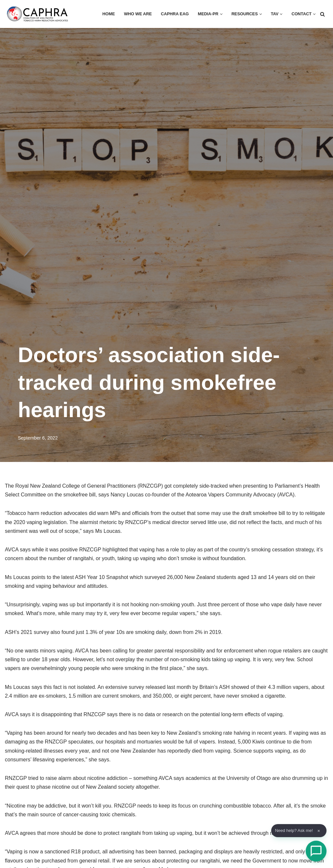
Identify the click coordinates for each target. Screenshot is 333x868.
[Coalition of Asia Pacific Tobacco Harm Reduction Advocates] (39, 14)
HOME (100, 14)
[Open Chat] (316, 851)
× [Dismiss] (319, 831)
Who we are (131, 14)
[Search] (322, 14)
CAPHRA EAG (169, 14)
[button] (218, 14)
